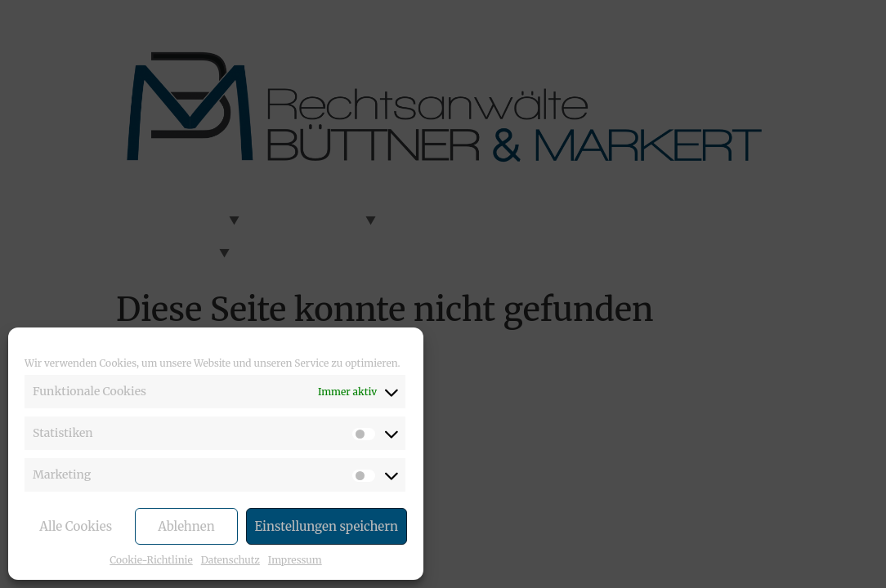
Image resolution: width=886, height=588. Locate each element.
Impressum (295, 560)
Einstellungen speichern (327, 526)
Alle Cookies (76, 526)
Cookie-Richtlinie (151, 560)
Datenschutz (230, 560)
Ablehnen (186, 526)
